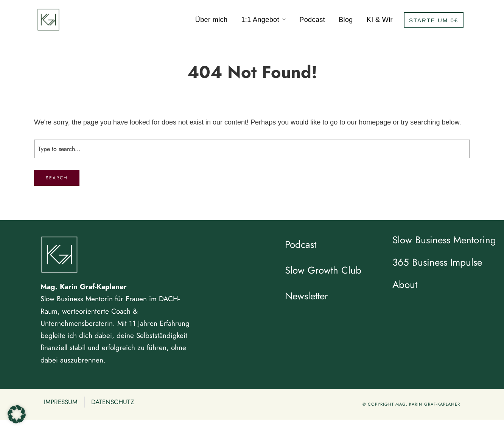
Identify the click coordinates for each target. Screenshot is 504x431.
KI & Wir (380, 20)
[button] (17, 414)
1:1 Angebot (260, 20)
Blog (346, 20)
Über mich (212, 20)
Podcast (312, 20)
